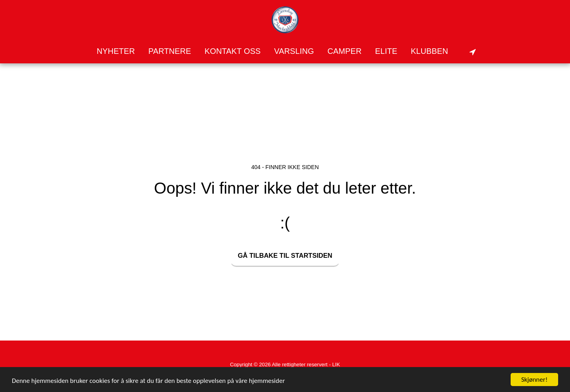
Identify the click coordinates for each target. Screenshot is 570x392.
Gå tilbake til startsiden (285, 255)
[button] (435, 51)
